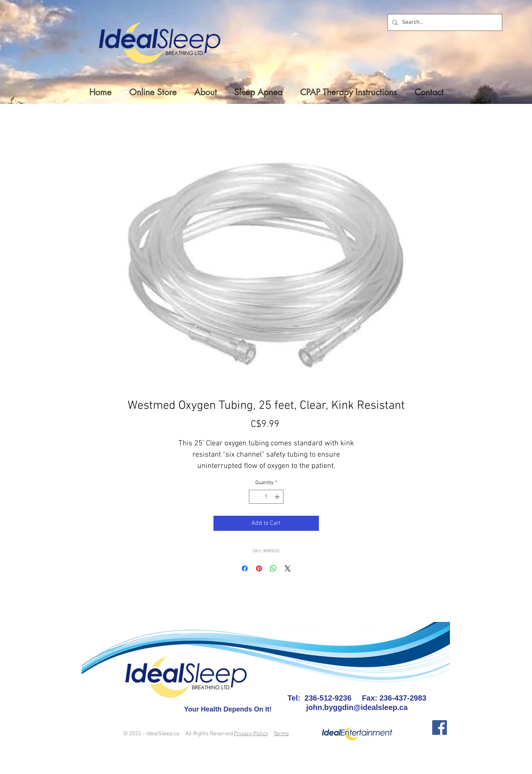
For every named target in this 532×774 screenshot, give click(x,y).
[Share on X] (288, 568)
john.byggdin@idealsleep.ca (357, 707)
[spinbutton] (266, 497)
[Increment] (278, 497)
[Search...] (444, 22)
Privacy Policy (251, 734)
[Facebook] (440, 728)
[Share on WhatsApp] (273, 568)
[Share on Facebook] (245, 568)
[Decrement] (255, 497)
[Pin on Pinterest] (259, 568)
